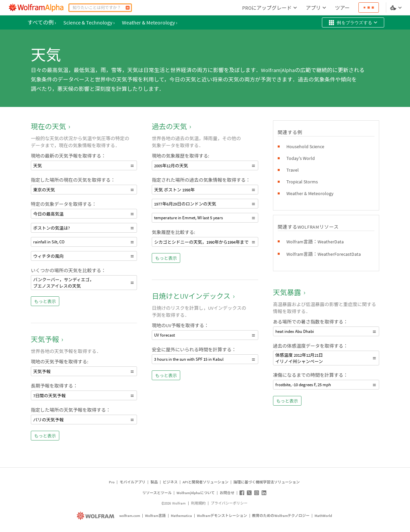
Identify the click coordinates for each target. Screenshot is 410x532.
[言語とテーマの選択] (397, 8)
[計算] (128, 8)
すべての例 (42, 22)
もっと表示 (45, 302)
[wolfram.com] (96, 516)
